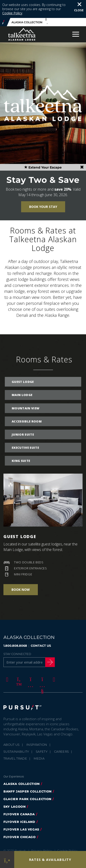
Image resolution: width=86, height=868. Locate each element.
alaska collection (22, 766)
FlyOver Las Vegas (21, 811)
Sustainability (16, 734)
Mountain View (26, 390)
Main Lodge (22, 377)
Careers (61, 734)
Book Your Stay (43, 189)
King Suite (21, 443)
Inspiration (37, 727)
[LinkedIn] (53, 661)
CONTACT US (41, 628)
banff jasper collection (28, 773)
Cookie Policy (67, 833)
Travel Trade (15, 740)
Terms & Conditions (23, 839)
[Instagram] (30, 661)
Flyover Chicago (20, 819)
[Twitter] (18, 661)
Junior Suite (23, 417)
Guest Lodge (23, 364)
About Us (12, 727)
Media (39, 740)
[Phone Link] (7, 860)
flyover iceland (19, 804)
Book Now (21, 572)
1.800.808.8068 (15, 628)
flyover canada (19, 796)
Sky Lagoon (15, 789)
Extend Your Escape (43, 149)
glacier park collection (27, 781)
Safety (42, 734)
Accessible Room (27, 403)
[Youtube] (42, 661)
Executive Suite (25, 430)
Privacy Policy (42, 833)
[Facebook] (6, 661)
